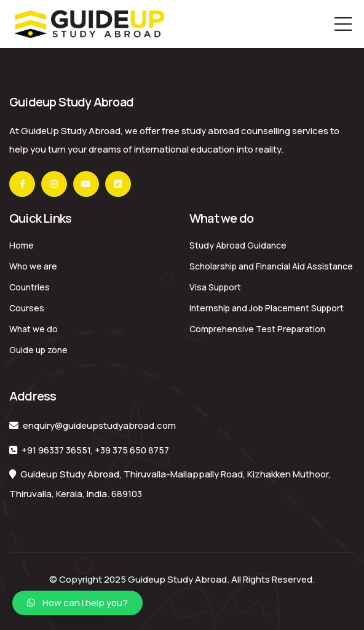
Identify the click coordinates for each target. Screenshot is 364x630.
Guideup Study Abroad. (179, 579)
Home (22, 245)
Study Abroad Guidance (238, 245)
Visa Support (215, 287)
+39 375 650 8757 (132, 450)
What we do (34, 329)
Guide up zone (38, 350)
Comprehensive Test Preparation (257, 329)
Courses (27, 308)
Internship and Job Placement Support (267, 308)
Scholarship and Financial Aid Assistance (271, 266)
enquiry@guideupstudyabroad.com (99, 425)
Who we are (33, 266)
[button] (77, 603)
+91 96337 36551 (56, 450)
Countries (30, 287)
